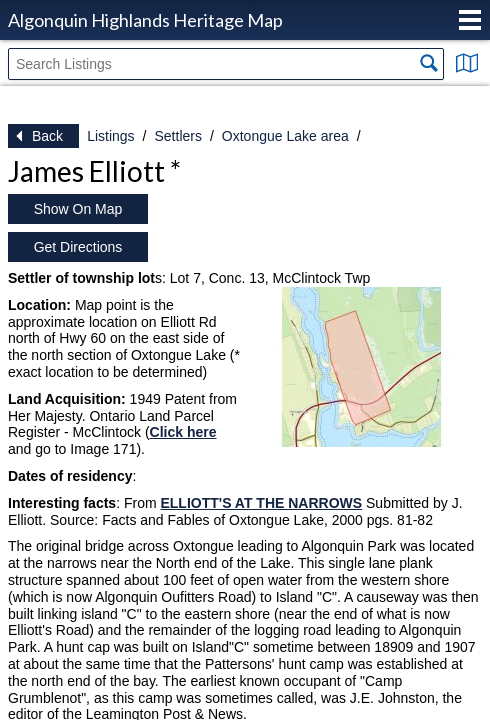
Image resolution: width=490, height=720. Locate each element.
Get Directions (78, 247)
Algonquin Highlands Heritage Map (145, 20)
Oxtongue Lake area (285, 136)
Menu (470, 20)
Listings (110, 136)
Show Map (467, 63)
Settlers (177, 136)
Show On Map (78, 209)
